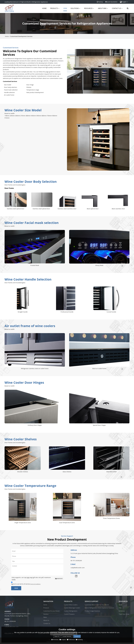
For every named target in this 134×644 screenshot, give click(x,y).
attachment (59, 579)
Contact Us (116, 8)
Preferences (71, 640)
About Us (46, 620)
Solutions (75, 8)
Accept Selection (67, 636)
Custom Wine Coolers (71, 605)
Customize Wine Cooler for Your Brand (97, 605)
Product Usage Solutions (92, 611)
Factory (101, 2)
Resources (88, 8)
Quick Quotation (112, 2)
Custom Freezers (69, 614)
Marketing (79, 640)
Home (44, 8)
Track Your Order (124, 614)
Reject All (57, 636)
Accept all (77, 636)
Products (54, 8)
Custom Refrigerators (71, 611)
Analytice (63, 640)
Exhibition (122, 611)
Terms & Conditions (35, 584)
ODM (65, 9)
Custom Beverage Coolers (72, 608)
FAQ (120, 608)
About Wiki (102, 8)
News (45, 617)
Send (16, 588)
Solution (46, 614)
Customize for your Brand (51, 611)
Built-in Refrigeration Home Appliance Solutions (99, 608)
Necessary (55, 640)
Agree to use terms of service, (26, 583)
